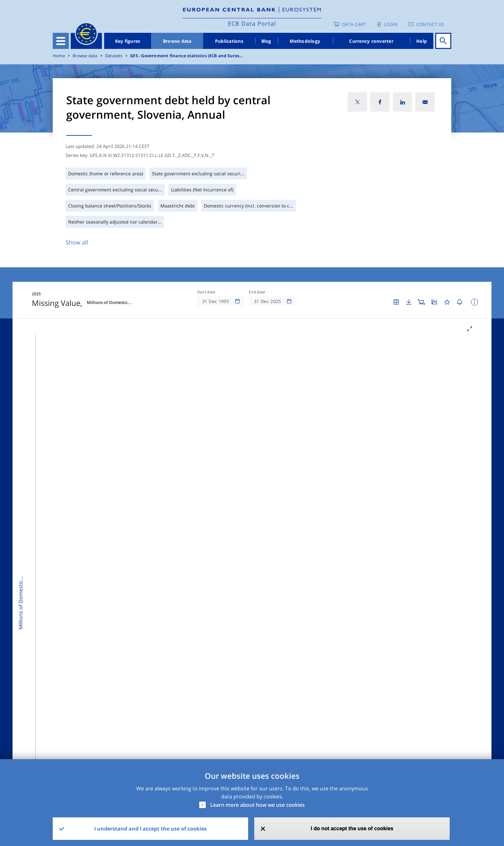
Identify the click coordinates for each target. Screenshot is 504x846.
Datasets (114, 56)
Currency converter (371, 41)
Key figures (128, 41)
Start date (206, 292)
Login (391, 24)
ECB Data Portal (252, 23)
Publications (229, 41)
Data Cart (354, 24)
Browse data (177, 41)
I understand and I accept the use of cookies (150, 829)
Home (59, 56)
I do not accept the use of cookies (352, 828)
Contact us (430, 24)
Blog (266, 41)
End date (257, 292)
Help (422, 41)
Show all (77, 242)
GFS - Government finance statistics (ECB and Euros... (187, 56)
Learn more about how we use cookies (257, 805)
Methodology (305, 41)
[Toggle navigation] (61, 41)
